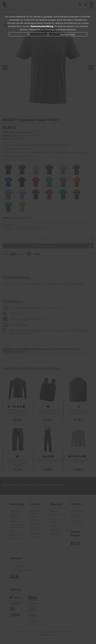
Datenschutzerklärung (42, 26)
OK (28, 34)
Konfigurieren (68, 34)
